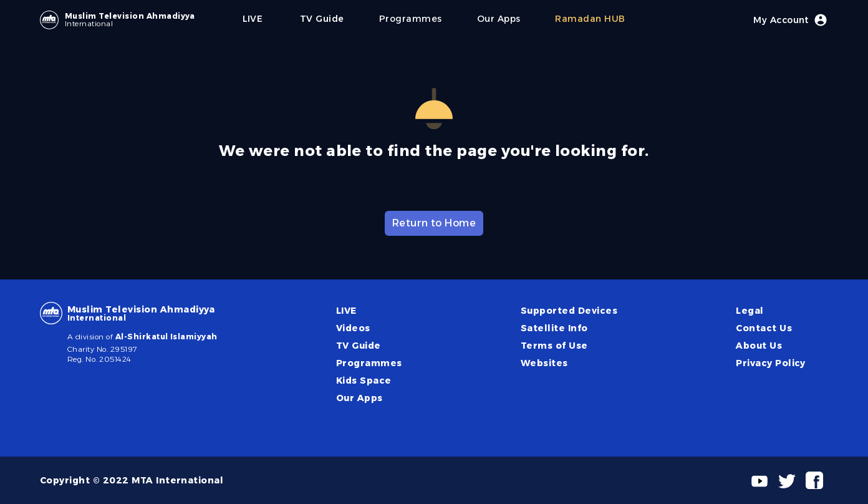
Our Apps (359, 398)
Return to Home (434, 223)
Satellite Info (554, 328)
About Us (759, 346)
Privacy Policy (771, 363)
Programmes (369, 363)
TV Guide (359, 346)
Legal (750, 311)
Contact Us (764, 328)
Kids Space (364, 380)
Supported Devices (569, 311)
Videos (353, 328)
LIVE (346, 311)
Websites (544, 363)
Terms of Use (554, 346)
